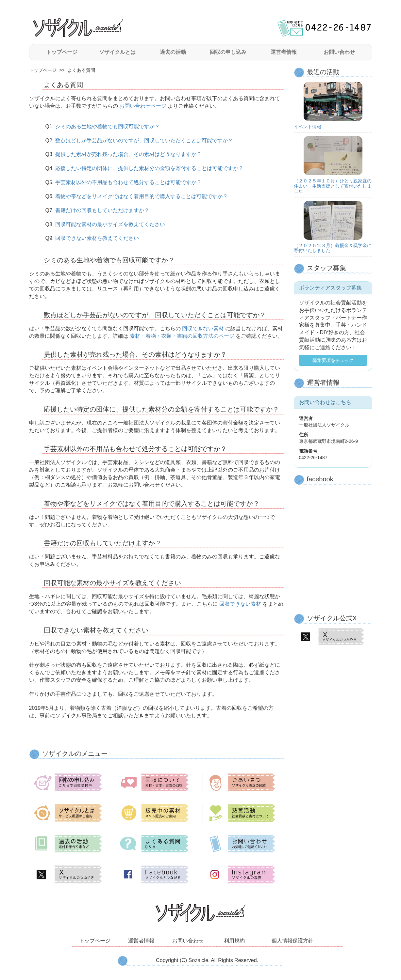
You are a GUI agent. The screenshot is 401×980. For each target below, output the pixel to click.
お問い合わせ (339, 52)
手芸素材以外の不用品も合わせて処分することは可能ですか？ (128, 182)
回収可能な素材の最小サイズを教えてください (110, 224)
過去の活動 (173, 52)
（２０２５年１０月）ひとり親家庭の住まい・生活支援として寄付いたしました (333, 186)
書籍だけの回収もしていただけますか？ (102, 210)
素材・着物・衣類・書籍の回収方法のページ (182, 336)
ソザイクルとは (117, 52)
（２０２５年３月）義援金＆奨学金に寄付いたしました (333, 248)
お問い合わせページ (143, 106)
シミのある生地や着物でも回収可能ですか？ (108, 126)
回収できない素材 (203, 328)
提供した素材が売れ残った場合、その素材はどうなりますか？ (128, 154)
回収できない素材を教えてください (97, 238)
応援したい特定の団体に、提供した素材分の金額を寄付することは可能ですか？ (149, 168)
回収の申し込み (228, 52)
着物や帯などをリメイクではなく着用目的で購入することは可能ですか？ (142, 196)
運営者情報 (284, 52)
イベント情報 (308, 127)
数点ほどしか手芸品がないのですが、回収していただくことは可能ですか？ (144, 140)
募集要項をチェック (333, 360)
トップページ (62, 52)
